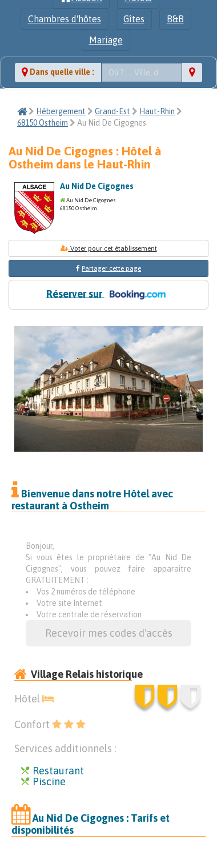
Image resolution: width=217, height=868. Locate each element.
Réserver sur (108, 295)
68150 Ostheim (43, 123)
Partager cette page (111, 268)
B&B (175, 19)
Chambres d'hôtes (65, 19)
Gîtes (134, 19)
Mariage (106, 40)
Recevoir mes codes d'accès (109, 633)
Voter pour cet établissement (109, 248)
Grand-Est (112, 111)
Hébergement (61, 111)
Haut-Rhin (157, 111)
